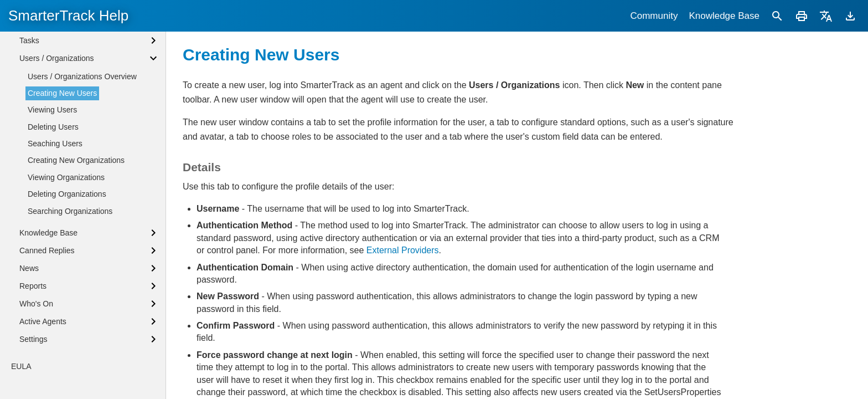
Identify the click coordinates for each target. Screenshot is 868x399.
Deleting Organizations (67, 316)
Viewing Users (52, 232)
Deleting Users (53, 249)
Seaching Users (55, 265)
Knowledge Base (724, 16)
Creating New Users (62, 215)
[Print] (802, 16)
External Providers (403, 250)
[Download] (850, 16)
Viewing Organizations (66, 299)
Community (654, 16)
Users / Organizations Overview (82, 198)
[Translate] (826, 16)
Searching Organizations (70, 333)
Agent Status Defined (56, 36)
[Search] (777, 16)
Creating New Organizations (76, 282)
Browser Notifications (56, 55)
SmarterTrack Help (68, 16)
